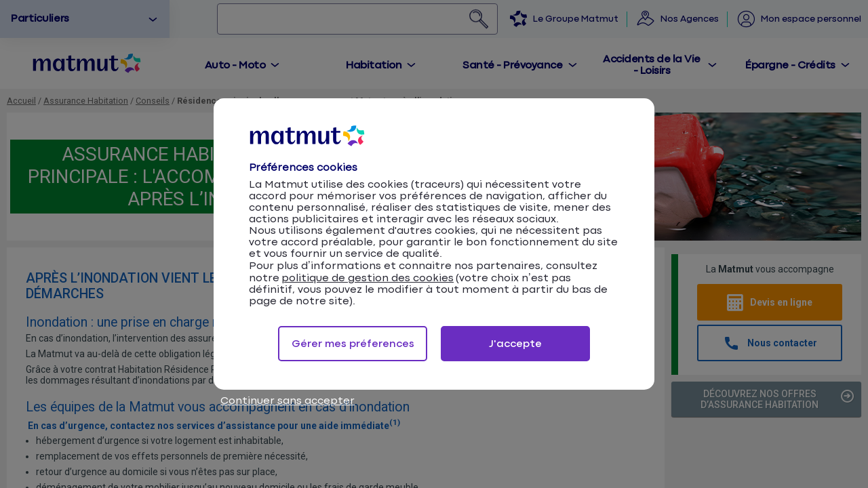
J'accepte (515, 344)
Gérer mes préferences (353, 344)
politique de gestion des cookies (368, 278)
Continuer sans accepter (288, 401)
